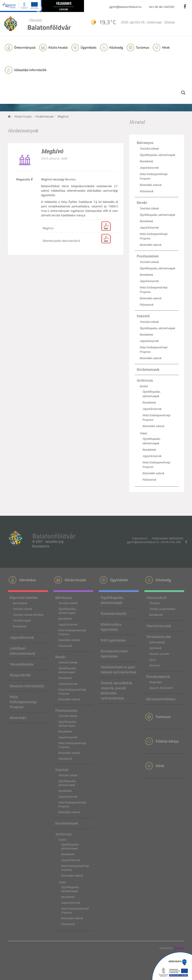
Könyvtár (155, 665)
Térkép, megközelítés (162, 609)
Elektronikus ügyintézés (111, 627)
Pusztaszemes (148, 256)
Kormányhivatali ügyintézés (114, 654)
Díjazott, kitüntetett (161, 688)
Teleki (143, 433)
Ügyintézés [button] (88, 47)
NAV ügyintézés (113, 640)
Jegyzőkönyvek (149, 168)
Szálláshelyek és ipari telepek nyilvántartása (118, 669)
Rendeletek (146, 161)
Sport (152, 660)
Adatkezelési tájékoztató (168, 538)
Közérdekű (18, 718)
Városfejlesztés (22, 664)
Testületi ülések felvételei (28, 615)
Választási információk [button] (30, 70)
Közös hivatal (23, 116)
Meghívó (48, 228)
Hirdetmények (45, 116)
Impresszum (140, 538)
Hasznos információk (27, 686)
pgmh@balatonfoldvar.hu (125, 7)
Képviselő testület (24, 598)
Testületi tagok (22, 620)
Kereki (142, 202)
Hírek (165, 47)
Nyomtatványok (113, 613)
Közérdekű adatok (150, 185)
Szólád (144, 386)
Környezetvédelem (161, 699)
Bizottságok (20, 603)
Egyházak (155, 648)
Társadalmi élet (159, 637)
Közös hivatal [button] (58, 47)
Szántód (143, 316)
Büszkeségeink (158, 676)
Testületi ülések (149, 148)
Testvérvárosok (159, 626)
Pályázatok (146, 191)
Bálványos (145, 143)
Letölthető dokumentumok (22, 651)
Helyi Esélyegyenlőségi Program (23, 702)
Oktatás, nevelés (159, 654)
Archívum (145, 380)
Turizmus (142, 47)
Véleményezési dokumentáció (61, 241)
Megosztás (24, 179)
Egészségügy (157, 642)
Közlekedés (156, 615)
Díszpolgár (156, 682)
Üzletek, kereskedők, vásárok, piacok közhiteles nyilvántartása (117, 690)
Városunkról (156, 598)
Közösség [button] (116, 47)
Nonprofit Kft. (21, 675)
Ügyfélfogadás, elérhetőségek (157, 155)
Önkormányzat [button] (24, 47)
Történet (154, 603)
